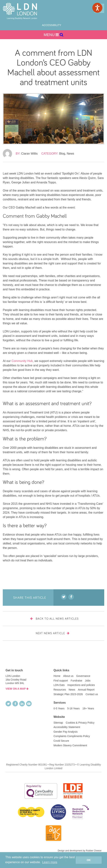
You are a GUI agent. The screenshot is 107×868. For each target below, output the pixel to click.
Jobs (88, 681)
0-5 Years (59, 708)
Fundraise (76, 681)
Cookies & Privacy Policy (80, 723)
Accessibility (52, 25)
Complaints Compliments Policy (72, 736)
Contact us (92, 694)
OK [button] (89, 860)
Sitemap (58, 723)
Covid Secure (61, 741)
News (71, 154)
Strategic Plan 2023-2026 (68, 694)
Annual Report (86, 690)
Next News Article (54, 633)
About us (68, 676)
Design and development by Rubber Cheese (80, 851)
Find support (61, 681)
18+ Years (88, 708)
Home (57, 676)
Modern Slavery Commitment (70, 745)
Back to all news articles (53, 619)
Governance (83, 676)
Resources (60, 690)
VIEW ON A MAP (17, 689)
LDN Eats (59, 685)
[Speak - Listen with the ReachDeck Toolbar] (97, 8)
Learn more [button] (50, 862)
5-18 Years (73, 708)
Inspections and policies (81, 685)
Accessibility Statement (67, 727)
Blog (62, 154)
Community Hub (22, 361)
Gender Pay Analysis (66, 732)
